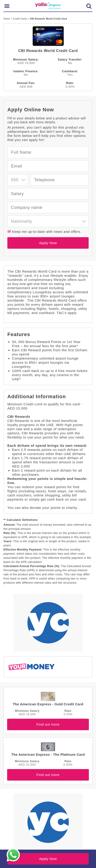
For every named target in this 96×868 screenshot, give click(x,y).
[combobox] (18, 180)
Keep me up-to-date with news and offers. (46, 232)
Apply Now (48, 243)
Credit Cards (20, 19)
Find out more (48, 724)
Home (7, 19)
